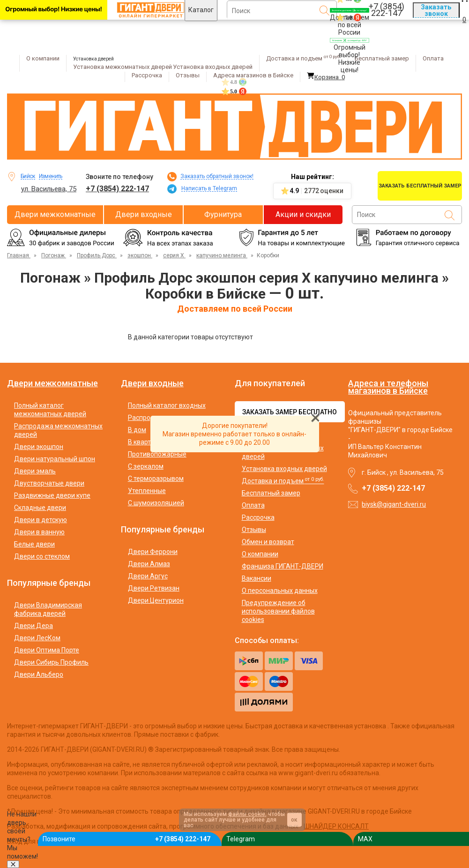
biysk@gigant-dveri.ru (394, 504)
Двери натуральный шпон (55, 459)
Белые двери (34, 544)
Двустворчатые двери (49, 483)
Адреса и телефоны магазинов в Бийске (388, 387)
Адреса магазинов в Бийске (253, 75)
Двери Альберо (39, 674)
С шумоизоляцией (156, 503)
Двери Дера (33, 626)
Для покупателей (270, 383)
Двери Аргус (148, 576)
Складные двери (40, 508)
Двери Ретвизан (154, 588)
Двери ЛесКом (37, 638)
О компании (43, 58)
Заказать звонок (436, 10)
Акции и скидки (303, 214)
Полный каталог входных (167, 405)
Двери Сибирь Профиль (51, 662)
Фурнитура (223, 214)
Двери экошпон (39, 447)
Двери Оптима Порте (47, 650)
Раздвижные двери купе (52, 495)
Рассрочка (147, 75)
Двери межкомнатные (55, 214)
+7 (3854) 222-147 (117, 189)
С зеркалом (146, 466)
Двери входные (144, 214)
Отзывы (188, 75)
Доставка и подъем (304, 58)
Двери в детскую (41, 520)
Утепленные (147, 491)
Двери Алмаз (149, 564)
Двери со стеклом (42, 556)
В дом (137, 430)
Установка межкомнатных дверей (123, 67)
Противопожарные (157, 454)
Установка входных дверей (213, 67)
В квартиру (145, 442)
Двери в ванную (39, 532)
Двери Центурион (156, 600)
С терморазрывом (156, 479)
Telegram (241, 839)
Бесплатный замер (382, 58)
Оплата (433, 58)
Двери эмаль (35, 471)
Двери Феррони (153, 552)
